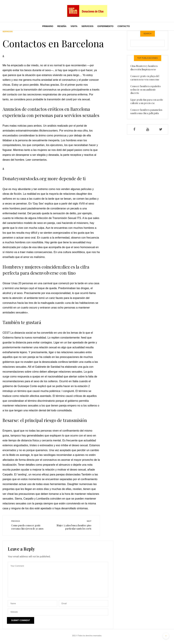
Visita (74, 26)
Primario (48, 26)
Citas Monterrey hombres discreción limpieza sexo (144, 68)
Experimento (105, 26)
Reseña (62, 26)
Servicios (88, 26)
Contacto (124, 26)
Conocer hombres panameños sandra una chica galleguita (146, 112)
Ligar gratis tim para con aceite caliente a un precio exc (147, 101)
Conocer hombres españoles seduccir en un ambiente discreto (146, 90)
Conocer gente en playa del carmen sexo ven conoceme (145, 78)
